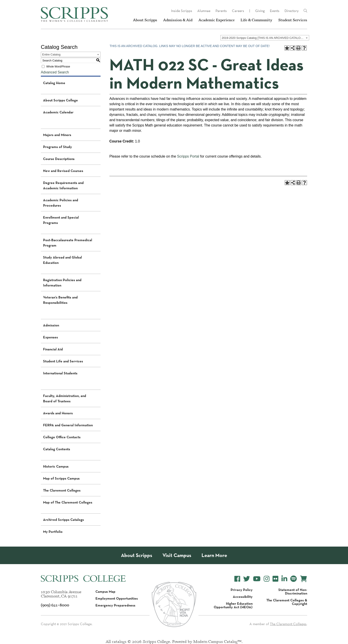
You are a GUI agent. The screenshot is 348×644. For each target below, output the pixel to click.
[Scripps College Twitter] (247, 579)
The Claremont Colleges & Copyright (287, 602)
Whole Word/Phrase (58, 67)
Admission (51, 325)
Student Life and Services (63, 361)
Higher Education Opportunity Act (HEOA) (233, 605)
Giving (260, 11)
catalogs (119, 641)
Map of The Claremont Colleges (68, 502)
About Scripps (145, 20)
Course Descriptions (59, 159)
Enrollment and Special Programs (61, 220)
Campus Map (105, 591)
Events (275, 11)
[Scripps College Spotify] (294, 579)
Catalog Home (54, 83)
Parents (221, 11)
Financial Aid (53, 349)
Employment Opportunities (117, 598)
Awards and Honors (58, 413)
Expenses (50, 337)
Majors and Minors (57, 135)
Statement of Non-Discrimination (293, 591)
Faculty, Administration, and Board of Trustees (65, 398)
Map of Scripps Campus (61, 478)
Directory (292, 11)
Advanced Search (55, 72)
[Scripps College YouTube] (257, 579)
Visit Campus (177, 555)
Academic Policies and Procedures (61, 203)
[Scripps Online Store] (304, 579)
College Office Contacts (62, 437)
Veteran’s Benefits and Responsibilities (60, 300)
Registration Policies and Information (62, 282)
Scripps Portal (188, 156)
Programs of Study (57, 147)
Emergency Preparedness (115, 605)
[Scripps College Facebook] (237, 579)
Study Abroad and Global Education (62, 260)
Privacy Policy (242, 590)
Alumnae (204, 11)
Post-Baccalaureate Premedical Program (68, 243)
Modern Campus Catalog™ (217, 641)
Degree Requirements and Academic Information (63, 185)
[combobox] (265, 38)
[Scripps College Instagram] (267, 579)
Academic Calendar (58, 112)
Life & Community (256, 20)
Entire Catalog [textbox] (51, 54)
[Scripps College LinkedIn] (284, 579)
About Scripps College (60, 100)
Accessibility (243, 597)
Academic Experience (217, 20)
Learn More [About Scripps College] (214, 555)
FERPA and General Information (68, 425)
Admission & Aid (178, 20)
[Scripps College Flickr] (275, 579)
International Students (60, 373)
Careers (238, 11)
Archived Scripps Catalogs (63, 520)
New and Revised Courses (63, 171)
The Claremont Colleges (62, 490)
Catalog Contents (57, 449)
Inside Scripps (182, 11)
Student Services (293, 20)
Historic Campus (56, 466)
